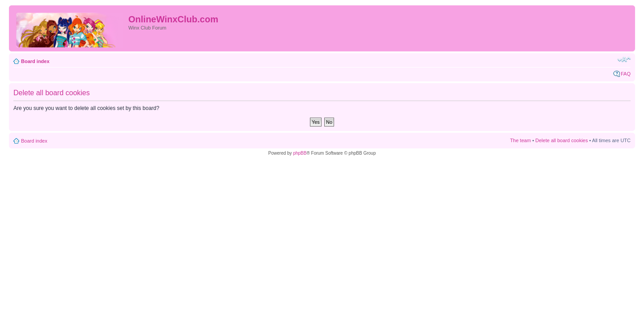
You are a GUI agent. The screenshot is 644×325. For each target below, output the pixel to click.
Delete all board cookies (561, 140)
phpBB (300, 153)
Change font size (624, 59)
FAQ (626, 74)
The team (521, 140)
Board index (35, 61)
